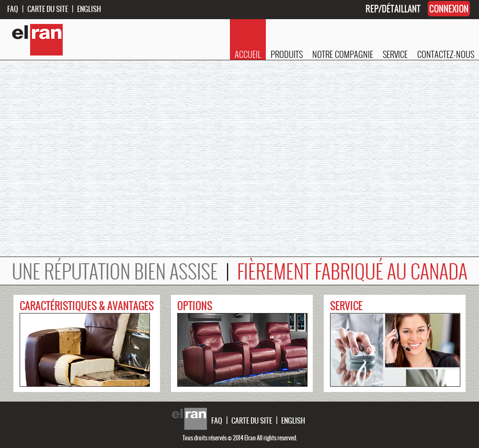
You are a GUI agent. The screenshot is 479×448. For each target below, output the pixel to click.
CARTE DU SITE (48, 9)
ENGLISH (89, 9)
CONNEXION (449, 9)
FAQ (13, 9)
